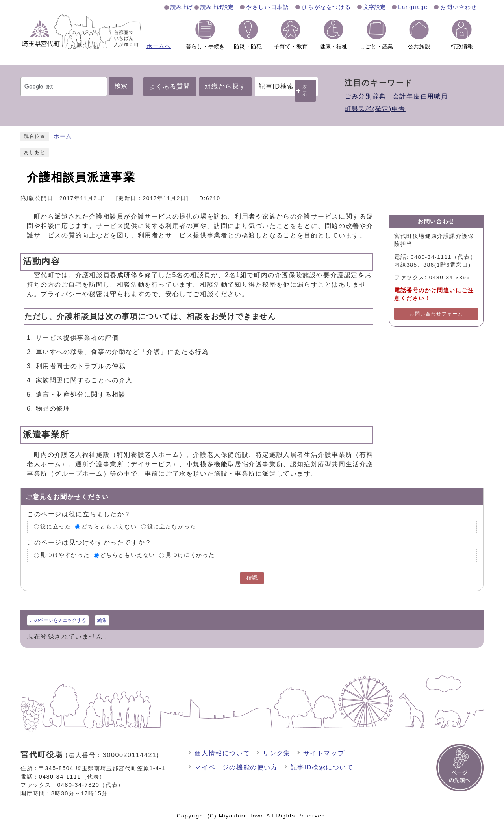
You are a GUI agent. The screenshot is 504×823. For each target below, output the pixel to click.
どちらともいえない (109, 527)
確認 (252, 578)
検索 (121, 86)
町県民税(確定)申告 (375, 109)
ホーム (63, 136)
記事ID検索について (322, 767)
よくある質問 (170, 86)
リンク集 (276, 753)
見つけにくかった (190, 555)
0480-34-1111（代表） (72, 777)
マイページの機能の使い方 (236, 767)
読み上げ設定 (217, 7)
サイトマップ (324, 753)
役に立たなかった (172, 527)
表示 (305, 90)
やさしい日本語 (268, 7)
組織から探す (226, 86)
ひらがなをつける (326, 7)
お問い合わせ (459, 7)
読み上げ (182, 7)
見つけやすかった (65, 555)
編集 (102, 620)
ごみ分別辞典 (365, 96)
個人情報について (222, 753)
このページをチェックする (58, 620)
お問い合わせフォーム (436, 314)
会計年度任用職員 (420, 96)
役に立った (56, 527)
